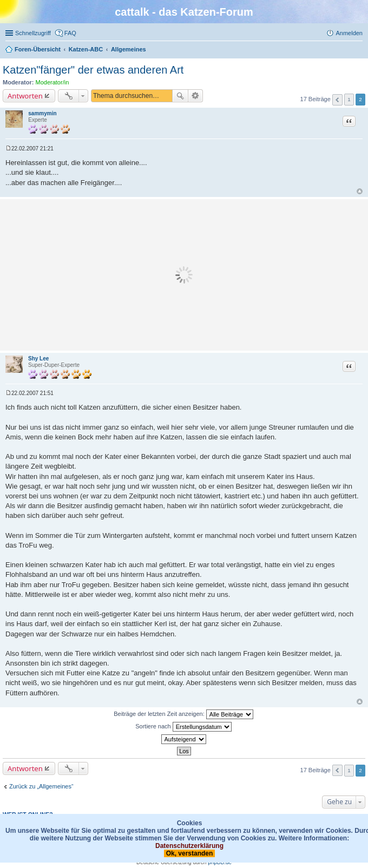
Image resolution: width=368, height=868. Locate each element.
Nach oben (360, 191)
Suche (180, 96)
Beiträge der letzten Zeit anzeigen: (183, 714)
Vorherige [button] (337, 100)
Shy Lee (38, 359)
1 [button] (349, 99)
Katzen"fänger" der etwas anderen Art (93, 70)
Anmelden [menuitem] (349, 33)
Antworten (25, 96)
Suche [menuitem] (359, 50)
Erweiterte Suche (196, 96)
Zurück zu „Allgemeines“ (41, 786)
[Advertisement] (184, 275)
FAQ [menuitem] (70, 33)
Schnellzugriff (33, 33)
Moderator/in (52, 82)
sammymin (42, 113)
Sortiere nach (183, 727)
